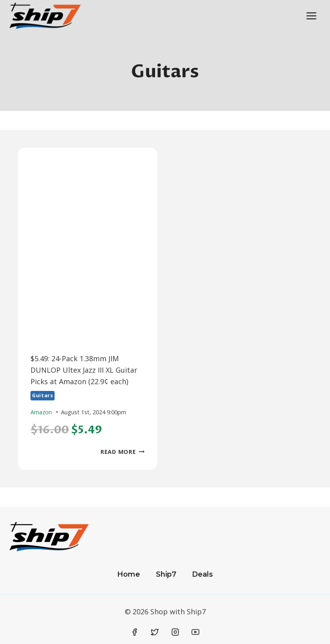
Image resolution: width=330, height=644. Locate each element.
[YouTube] (195, 632)
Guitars (43, 395)
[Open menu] (311, 16)
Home (129, 574)
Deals (202, 574)
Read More (122, 452)
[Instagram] (175, 632)
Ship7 (166, 574)
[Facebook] (135, 632)
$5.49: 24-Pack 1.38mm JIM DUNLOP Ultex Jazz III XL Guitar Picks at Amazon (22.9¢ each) (84, 370)
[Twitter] (155, 632)
